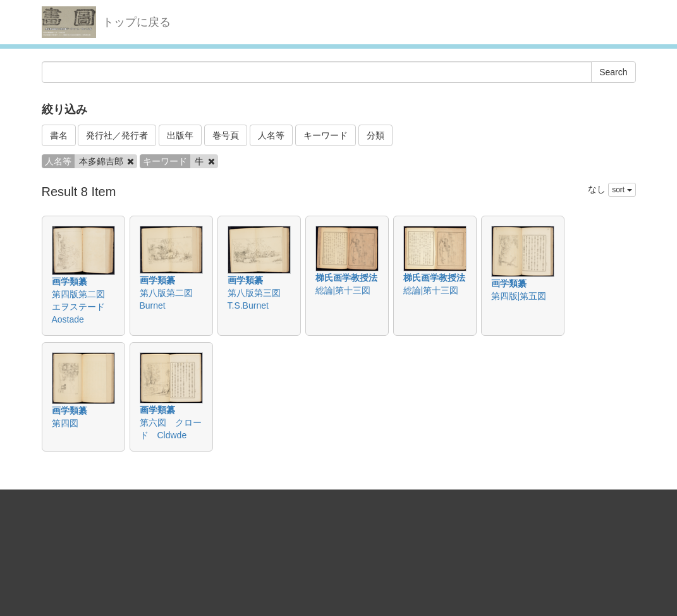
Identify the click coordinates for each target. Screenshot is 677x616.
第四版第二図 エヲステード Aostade (83, 307)
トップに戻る (137, 22)
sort (622, 190)
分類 (375, 135)
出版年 (180, 135)
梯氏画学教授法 (346, 278)
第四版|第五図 (519, 296)
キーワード (326, 135)
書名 (59, 135)
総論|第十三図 (343, 290)
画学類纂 (70, 281)
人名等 (271, 135)
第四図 (65, 423)
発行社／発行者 (117, 135)
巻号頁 (226, 135)
